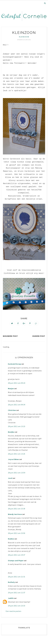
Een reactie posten (13, 611)
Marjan (11, 388)
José (10, 478)
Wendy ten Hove (15, 514)
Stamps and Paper (16, 561)
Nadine (11, 539)
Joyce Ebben (13, 459)
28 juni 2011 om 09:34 (17, 405)
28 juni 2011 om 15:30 (17, 509)
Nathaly (11, 582)
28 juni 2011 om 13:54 (17, 473)
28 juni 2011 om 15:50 (17, 533)
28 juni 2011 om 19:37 (17, 555)
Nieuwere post (10, 336)
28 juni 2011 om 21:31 (17, 577)
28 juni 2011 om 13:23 (17, 426)
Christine (12, 410)
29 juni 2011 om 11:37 (17, 593)
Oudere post (39, 336)
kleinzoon (24, 37)
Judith (11, 598)
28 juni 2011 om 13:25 (17, 454)
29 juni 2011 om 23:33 (17, 606)
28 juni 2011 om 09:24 (17, 383)
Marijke (11, 432)
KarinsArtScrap (14, 364)
